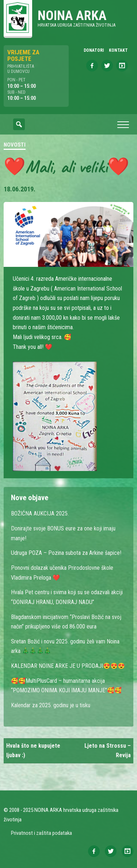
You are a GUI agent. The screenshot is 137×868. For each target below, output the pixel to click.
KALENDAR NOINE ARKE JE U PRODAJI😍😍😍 (68, 666)
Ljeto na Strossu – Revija (108, 751)
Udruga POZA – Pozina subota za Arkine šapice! (66, 553)
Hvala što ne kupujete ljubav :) (33, 751)
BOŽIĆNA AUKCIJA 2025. (40, 513)
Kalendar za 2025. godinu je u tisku (51, 705)
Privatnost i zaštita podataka (41, 833)
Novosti (15, 145)
